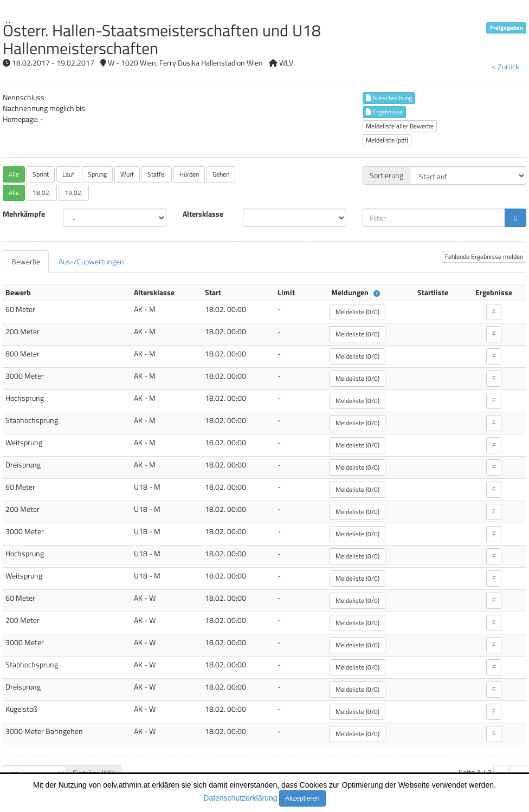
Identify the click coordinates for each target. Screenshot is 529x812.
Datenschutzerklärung (240, 798)
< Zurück (505, 66)
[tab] (26, 262)
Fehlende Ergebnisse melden (484, 256)
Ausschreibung (389, 98)
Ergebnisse (384, 112)
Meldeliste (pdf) (387, 140)
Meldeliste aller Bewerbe (400, 126)
